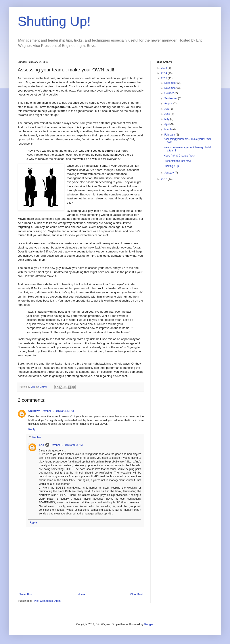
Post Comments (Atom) (48, 601)
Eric (41, 445)
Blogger (149, 624)
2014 (165, 73)
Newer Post (26, 594)
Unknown (34, 411)
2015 (165, 68)
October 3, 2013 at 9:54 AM (67, 445)
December (171, 83)
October (169, 93)
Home (81, 594)
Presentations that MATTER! (180, 161)
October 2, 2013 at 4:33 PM (58, 411)
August (169, 103)
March (168, 129)
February (170, 135)
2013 (165, 78)
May (167, 119)
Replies (37, 437)
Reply (32, 429)
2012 (165, 179)
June (168, 114)
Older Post (136, 594)
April (167, 124)
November (171, 88)
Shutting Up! (54, 21)
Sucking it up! (172, 166)
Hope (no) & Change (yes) (179, 156)
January (169, 173)
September (171, 98)
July (167, 109)
